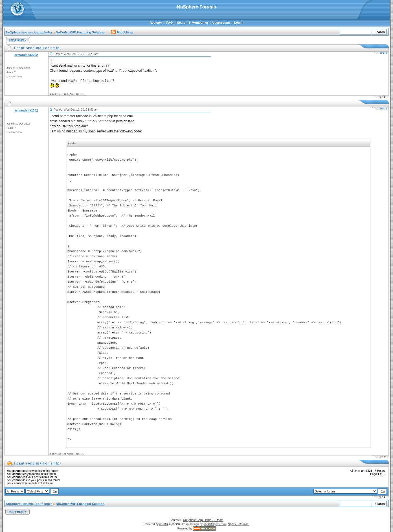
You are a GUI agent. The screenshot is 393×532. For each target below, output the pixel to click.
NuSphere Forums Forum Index (29, 32)
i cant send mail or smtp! (38, 463)
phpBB (164, 524)
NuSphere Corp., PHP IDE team (203, 520)
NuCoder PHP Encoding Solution (80, 32)
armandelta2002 (26, 55)
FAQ (169, 23)
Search (182, 23)
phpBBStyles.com (215, 524)
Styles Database (238, 524)
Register (156, 23)
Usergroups (221, 23)
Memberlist (200, 23)
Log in (239, 23)
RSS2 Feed (122, 32)
